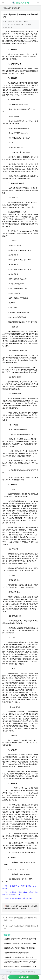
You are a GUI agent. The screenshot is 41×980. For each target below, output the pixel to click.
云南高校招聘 (16, 8)
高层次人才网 (7, 8)
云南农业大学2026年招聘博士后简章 (16, 953)
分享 (3, 979)
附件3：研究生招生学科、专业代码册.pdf (19, 898)
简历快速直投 (24, 977)
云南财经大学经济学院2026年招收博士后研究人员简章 (22, 962)
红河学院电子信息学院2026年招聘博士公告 (18, 957)
